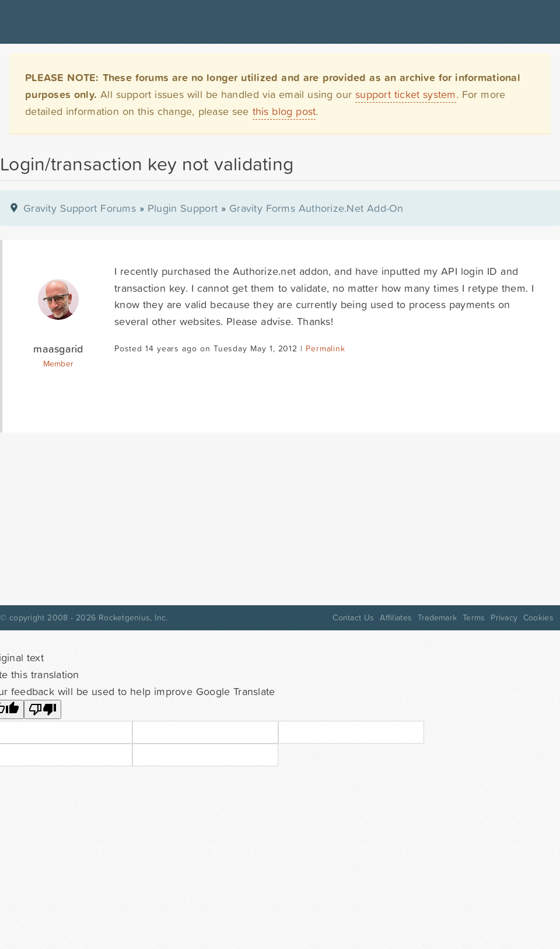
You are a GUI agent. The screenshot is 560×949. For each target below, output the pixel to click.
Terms (474, 617)
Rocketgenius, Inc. (133, 617)
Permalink (325, 348)
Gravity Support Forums (80, 208)
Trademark (437, 617)
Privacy (504, 617)
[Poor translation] (43, 709)
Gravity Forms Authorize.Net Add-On (316, 208)
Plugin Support (183, 208)
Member (59, 364)
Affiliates (396, 617)
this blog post (284, 111)
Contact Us (353, 617)
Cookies (538, 617)
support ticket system (406, 94)
